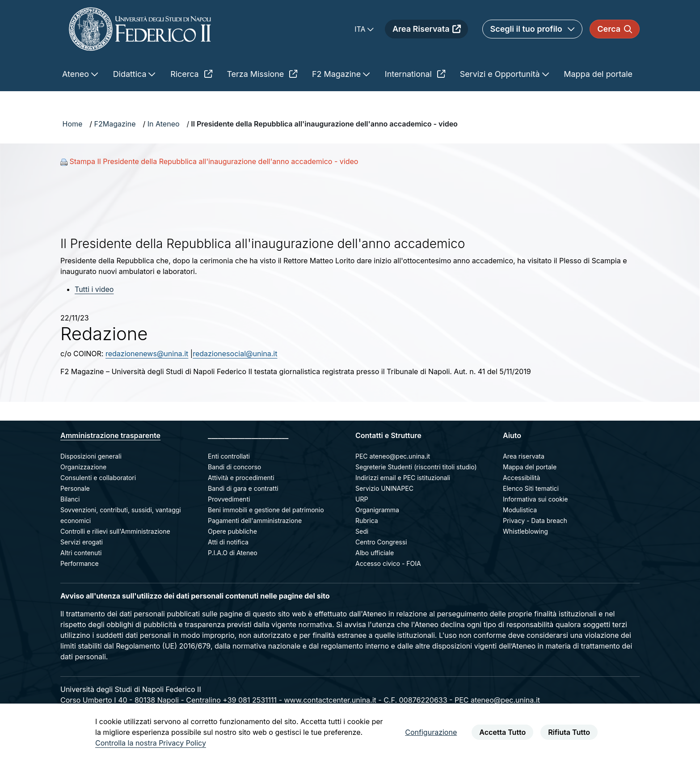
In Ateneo (164, 124)
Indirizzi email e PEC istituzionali (403, 478)
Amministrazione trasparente (110, 435)
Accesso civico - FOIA (388, 563)
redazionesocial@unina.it (235, 354)
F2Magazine (115, 124)
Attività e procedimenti (241, 478)
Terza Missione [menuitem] (262, 74)
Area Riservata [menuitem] (426, 29)
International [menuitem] (415, 74)
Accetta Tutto (502, 732)
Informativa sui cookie (535, 499)
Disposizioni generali (91, 456)
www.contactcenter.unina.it (330, 700)
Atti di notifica (228, 542)
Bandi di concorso (234, 467)
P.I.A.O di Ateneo (233, 553)
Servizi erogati (82, 542)
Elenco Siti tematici (531, 488)
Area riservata (524, 456)
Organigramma (377, 510)
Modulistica (520, 510)
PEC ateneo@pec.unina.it (393, 456)
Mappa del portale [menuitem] (598, 74)
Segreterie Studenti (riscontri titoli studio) (416, 467)
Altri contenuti (81, 553)
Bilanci (70, 499)
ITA (361, 29)
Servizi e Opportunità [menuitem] (501, 74)
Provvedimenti (229, 499)
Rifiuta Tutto (569, 732)
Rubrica (367, 521)
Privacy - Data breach (535, 521)
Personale (75, 488)
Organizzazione (83, 467)
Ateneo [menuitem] (77, 74)
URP (362, 499)
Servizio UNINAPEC (384, 488)
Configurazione (431, 732)
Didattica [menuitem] (131, 74)
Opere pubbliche (232, 531)
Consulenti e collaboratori (98, 478)
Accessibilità (521, 478)
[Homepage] (140, 29)
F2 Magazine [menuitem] (337, 74)
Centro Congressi (381, 542)
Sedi (362, 531)
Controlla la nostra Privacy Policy (151, 743)
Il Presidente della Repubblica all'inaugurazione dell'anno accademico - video (324, 124)
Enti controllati (229, 456)
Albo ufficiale (375, 553)
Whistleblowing (525, 531)
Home (73, 124)
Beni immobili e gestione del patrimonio (266, 510)
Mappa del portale (530, 467)
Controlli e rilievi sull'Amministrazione (115, 531)
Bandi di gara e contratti (243, 488)
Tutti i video (94, 289)
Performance (80, 563)
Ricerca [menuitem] (191, 74)
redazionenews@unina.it (147, 354)
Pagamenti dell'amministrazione (255, 521)
